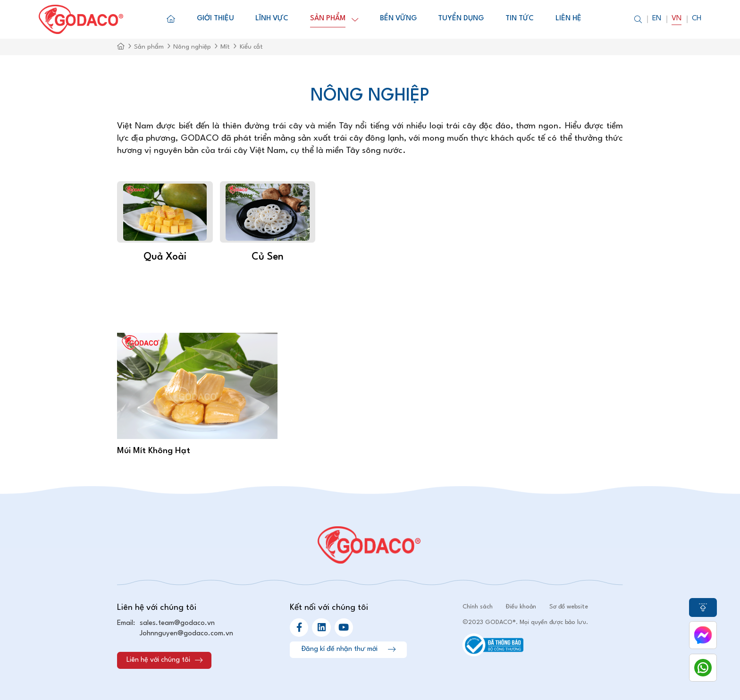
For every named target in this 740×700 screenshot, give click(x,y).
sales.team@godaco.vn (177, 623)
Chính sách (478, 607)
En (657, 19)
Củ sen (268, 257)
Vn (677, 19)
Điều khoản (521, 607)
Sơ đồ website (569, 607)
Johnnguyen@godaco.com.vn (186, 634)
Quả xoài (165, 257)
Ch (697, 19)
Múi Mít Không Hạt (154, 451)
